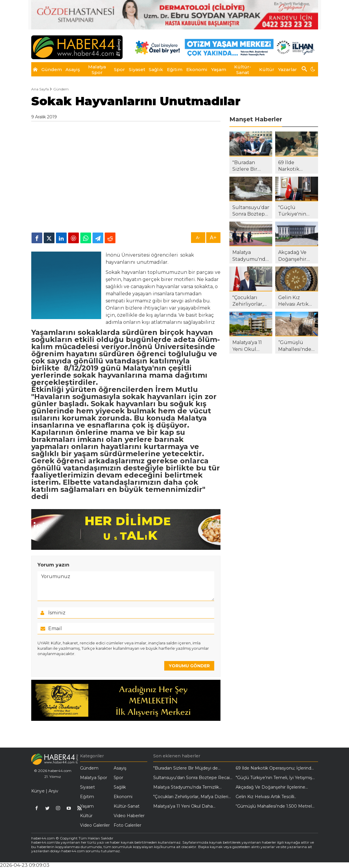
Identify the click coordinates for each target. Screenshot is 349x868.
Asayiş (120, 768)
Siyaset (87, 787)
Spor (118, 778)
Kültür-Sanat (127, 806)
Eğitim (87, 797)
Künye (38, 791)
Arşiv (53, 791)
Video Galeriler (95, 825)
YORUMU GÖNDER (189, 666)
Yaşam (87, 806)
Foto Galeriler (127, 825)
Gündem (61, 89)
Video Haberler (129, 816)
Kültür (86, 816)
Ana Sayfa (40, 89)
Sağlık (120, 787)
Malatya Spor (94, 778)
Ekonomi (123, 797)
